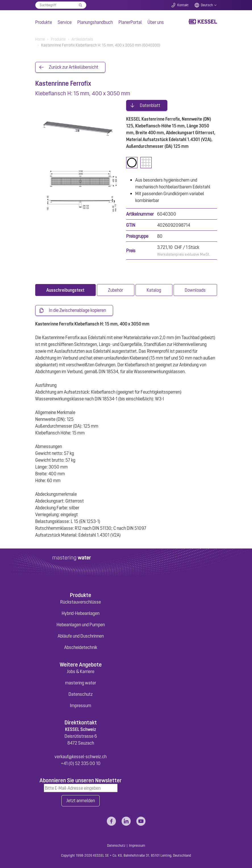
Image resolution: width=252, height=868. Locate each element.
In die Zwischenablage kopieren (77, 310)
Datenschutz (81, 693)
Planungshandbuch (95, 22)
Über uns (156, 22)
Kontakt (183, 5)
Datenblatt (150, 105)
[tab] (65, 289)
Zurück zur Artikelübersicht (74, 67)
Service (65, 22)
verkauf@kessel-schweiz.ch (81, 756)
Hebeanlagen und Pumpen (81, 624)
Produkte (44, 22)
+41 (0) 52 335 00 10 (81, 763)
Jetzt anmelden (81, 800)
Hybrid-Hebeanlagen (81, 613)
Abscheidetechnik (81, 647)
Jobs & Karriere (81, 671)
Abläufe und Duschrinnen (81, 635)
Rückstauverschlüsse (81, 601)
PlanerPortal (130, 22)
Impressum (81, 705)
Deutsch (207, 5)
